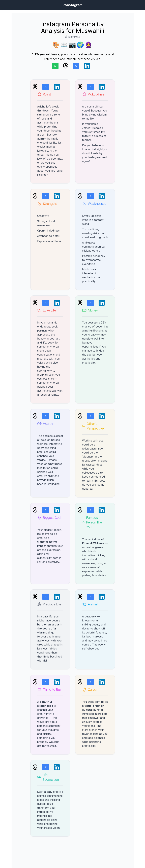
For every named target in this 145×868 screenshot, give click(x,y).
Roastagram (72, 5)
